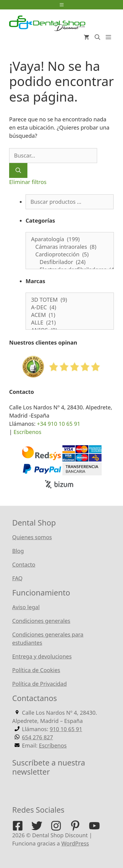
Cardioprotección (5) (70, 254)
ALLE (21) (70, 323)
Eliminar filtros (28, 182)
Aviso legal (26, 607)
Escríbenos (28, 432)
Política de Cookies (36, 670)
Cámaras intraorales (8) (70, 247)
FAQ (17, 578)
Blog (18, 551)
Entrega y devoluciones (42, 656)
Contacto (24, 564)
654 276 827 (37, 737)
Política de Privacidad (39, 684)
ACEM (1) (70, 315)
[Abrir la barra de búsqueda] (97, 37)
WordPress (75, 843)
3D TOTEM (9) (70, 300)
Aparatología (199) (70, 239)
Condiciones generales (41, 621)
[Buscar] (18, 170)
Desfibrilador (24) (70, 262)
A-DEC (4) (70, 307)
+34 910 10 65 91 (58, 424)
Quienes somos (32, 537)
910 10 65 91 (66, 729)
